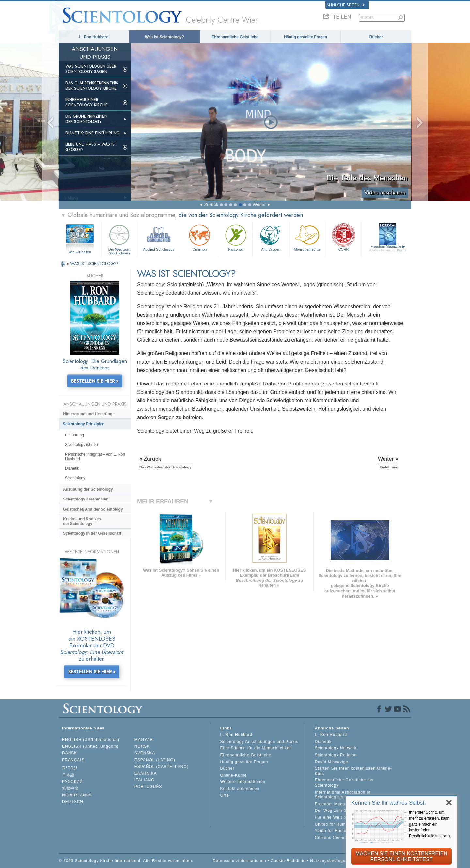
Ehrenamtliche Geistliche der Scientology (344, 783)
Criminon (200, 237)
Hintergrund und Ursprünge (89, 414)
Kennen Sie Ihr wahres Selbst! (389, 803)
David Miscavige (331, 762)
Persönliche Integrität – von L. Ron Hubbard (95, 457)
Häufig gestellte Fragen (306, 37)
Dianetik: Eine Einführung (93, 133)
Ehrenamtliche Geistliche (235, 37)
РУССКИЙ (72, 782)
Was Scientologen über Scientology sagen (91, 69)
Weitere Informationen (243, 782)
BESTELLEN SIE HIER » (95, 381)
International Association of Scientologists (343, 795)
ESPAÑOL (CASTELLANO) (162, 767)
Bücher (376, 37)
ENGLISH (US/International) (91, 740)
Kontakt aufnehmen (240, 789)
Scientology (75, 478)
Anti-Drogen (271, 237)
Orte (224, 795)
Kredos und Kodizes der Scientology (82, 521)
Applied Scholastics (158, 237)
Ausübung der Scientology (88, 489)
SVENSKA (145, 753)
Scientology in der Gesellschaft (92, 533)
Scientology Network (336, 748)
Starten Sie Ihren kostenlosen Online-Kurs (353, 771)
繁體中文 (70, 788)
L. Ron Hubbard (94, 37)
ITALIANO (145, 780)
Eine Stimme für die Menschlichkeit (256, 748)
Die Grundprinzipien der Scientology (86, 119)
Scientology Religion (336, 755)
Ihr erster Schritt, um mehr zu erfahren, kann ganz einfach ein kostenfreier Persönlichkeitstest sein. (430, 824)
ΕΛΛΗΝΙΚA (146, 773)
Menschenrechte (307, 237)
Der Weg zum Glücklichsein (119, 239)
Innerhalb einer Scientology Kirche (86, 102)
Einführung (74, 435)
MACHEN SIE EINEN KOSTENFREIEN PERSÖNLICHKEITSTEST (401, 856)
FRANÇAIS (73, 760)
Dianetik (72, 468)
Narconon (236, 237)
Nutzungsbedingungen (333, 861)
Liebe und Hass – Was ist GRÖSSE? (91, 147)
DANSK (70, 753)
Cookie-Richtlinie (288, 861)
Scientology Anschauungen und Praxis (259, 742)
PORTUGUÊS (148, 787)
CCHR (343, 237)
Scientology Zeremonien (86, 499)
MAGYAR (144, 740)
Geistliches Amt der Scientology (93, 509)
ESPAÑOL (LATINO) (155, 760)
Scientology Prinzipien (84, 424)
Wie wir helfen (80, 252)
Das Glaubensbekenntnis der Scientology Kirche (92, 86)
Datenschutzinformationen (239, 861)
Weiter (259, 205)
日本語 (68, 775)
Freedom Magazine (388, 248)
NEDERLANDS (77, 795)
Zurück (211, 205)
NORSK (142, 746)
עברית (70, 768)
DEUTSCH (73, 802)
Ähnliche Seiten (345, 5)
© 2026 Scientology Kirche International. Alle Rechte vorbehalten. (126, 861)
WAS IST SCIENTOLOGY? (94, 263)
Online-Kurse (233, 775)
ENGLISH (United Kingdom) (90, 746)
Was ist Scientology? (164, 37)
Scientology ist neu (81, 445)
